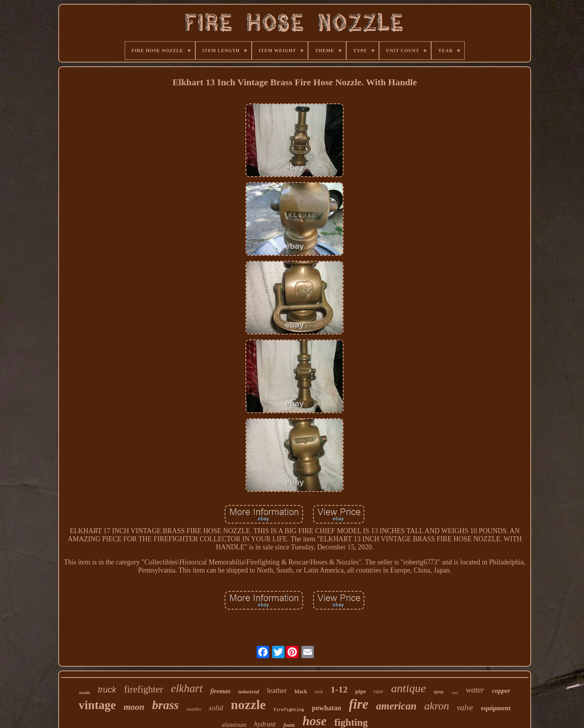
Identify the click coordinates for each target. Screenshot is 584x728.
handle (85, 693)
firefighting (289, 710)
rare (378, 691)
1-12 (339, 689)
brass (165, 705)
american (396, 706)
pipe (361, 691)
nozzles (194, 709)
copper (501, 691)
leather (277, 690)
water (475, 690)
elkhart (187, 688)
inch (319, 692)
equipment (496, 708)
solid (216, 708)
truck (107, 690)
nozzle (248, 705)
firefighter (143, 689)
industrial (249, 692)
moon (134, 707)
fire (359, 704)
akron (437, 706)
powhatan (327, 708)
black (301, 692)
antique (408, 688)
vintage (97, 705)
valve (465, 708)
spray (439, 692)
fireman (220, 691)
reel (455, 693)
